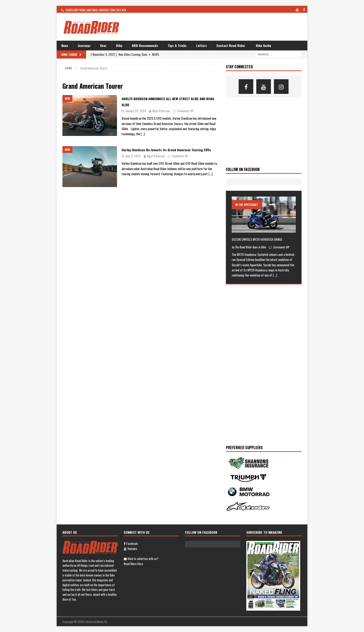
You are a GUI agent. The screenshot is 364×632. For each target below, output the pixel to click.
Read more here (133, 564)
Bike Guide (263, 45)
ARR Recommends (145, 45)
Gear (103, 45)
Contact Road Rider (231, 45)
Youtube (130, 548)
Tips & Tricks (177, 45)
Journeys (84, 45)
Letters (201, 45)
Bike (119, 45)
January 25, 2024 (136, 111)
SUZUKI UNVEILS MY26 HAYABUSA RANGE (257, 239)
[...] (275, 275)
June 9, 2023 (133, 156)
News (65, 45)
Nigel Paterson (161, 111)
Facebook (131, 543)
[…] (143, 134)
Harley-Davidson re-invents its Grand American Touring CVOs (166, 150)
